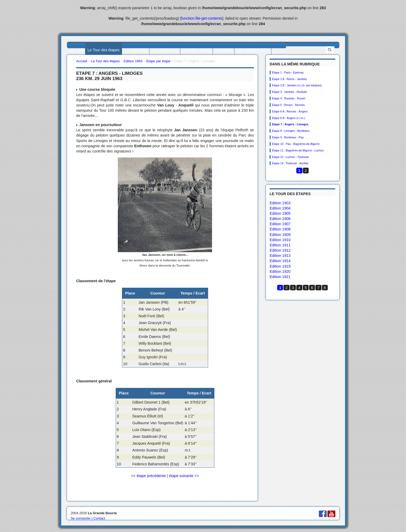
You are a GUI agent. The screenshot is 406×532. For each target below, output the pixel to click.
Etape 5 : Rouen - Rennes (288, 105)
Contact (99, 518)
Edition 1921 (280, 277)
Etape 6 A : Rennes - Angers (290, 111)
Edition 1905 (280, 213)
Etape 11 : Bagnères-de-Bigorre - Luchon (298, 150)
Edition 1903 (280, 203)
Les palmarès (136, 50)
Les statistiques (165, 50)
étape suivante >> (184, 476)
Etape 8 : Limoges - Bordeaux (291, 131)
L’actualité (224, 50)
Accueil (77, 50)
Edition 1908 (280, 229)
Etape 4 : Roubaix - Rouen (289, 98)
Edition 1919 (280, 266)
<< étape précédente (149, 476)
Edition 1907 (280, 224)
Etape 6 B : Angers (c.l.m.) (288, 118)
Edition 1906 (280, 219)
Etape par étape (158, 61)
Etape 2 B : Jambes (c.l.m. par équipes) (297, 85)
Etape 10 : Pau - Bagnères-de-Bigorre (296, 144)
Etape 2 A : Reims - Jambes (289, 79)
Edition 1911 (280, 245)
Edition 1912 (280, 250)
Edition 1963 (133, 61)
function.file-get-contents (202, 18)
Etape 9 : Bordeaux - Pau (288, 137)
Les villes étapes (196, 50)
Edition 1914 (280, 261)
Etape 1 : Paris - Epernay (288, 72)
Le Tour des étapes (104, 50)
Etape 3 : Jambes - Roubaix (289, 92)
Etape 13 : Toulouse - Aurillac (290, 163)
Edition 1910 (280, 240)
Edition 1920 (280, 271)
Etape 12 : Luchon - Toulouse (290, 157)
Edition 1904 (280, 208)
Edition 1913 (280, 256)
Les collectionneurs (253, 50)
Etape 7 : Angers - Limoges (290, 124)
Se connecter (81, 518)
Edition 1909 (280, 235)
